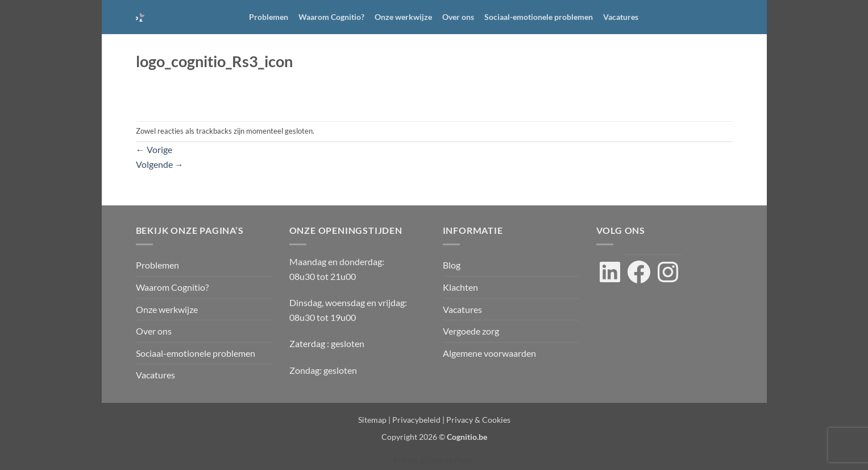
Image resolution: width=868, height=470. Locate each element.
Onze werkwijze (403, 17)
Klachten (460, 287)
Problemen (269, 17)
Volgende (160, 164)
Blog (452, 265)
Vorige (154, 149)
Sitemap (372, 420)
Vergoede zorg (471, 331)
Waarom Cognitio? (331, 17)
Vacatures (621, 17)
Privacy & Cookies (478, 420)
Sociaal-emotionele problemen (539, 17)
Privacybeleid (416, 420)
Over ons (458, 17)
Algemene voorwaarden (489, 353)
